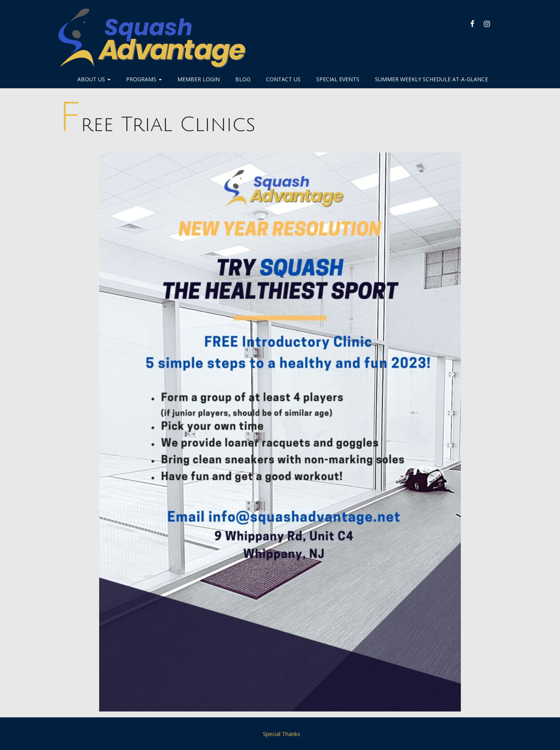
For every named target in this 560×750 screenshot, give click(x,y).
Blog (243, 79)
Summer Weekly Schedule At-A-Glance (431, 79)
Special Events (338, 79)
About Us (94, 79)
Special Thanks (282, 734)
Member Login (199, 79)
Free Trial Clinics (157, 125)
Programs (144, 79)
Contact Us (283, 79)
